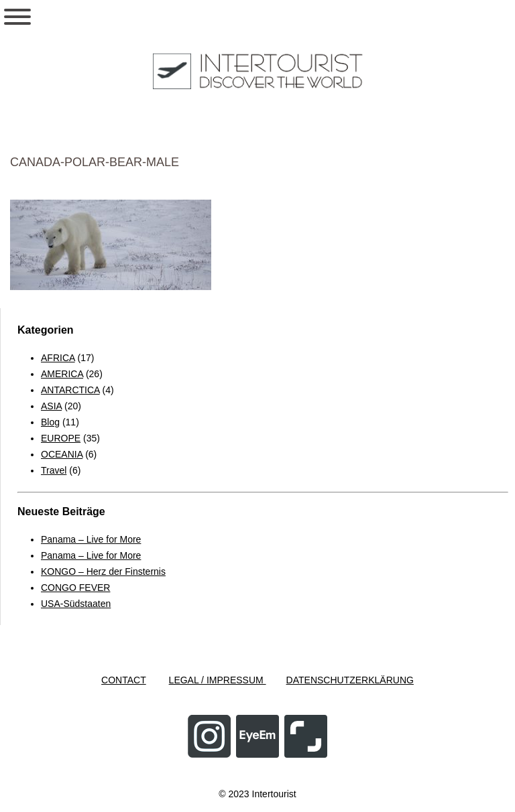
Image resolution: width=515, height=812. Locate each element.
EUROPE (61, 438)
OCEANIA (62, 454)
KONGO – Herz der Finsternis (103, 571)
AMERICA (62, 374)
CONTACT (124, 680)
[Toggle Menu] (17, 17)
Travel (54, 470)
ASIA (51, 406)
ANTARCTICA (70, 390)
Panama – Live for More (91, 539)
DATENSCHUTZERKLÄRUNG (350, 680)
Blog (50, 422)
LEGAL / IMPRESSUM (218, 680)
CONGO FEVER (75, 588)
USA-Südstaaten (76, 604)
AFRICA (58, 358)
